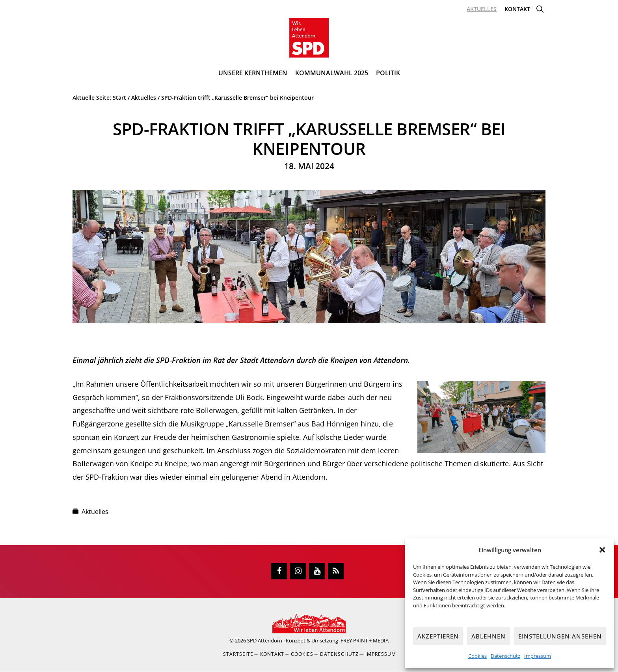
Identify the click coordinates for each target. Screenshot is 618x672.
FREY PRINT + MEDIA (365, 641)
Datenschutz (505, 656)
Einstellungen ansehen (560, 636)
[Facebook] (279, 571)
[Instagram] (298, 571)
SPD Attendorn (265, 641)
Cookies (477, 656)
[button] (602, 550)
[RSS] (336, 571)
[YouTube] (317, 571)
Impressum (538, 656)
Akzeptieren (438, 636)
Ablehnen (489, 636)
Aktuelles (95, 512)
